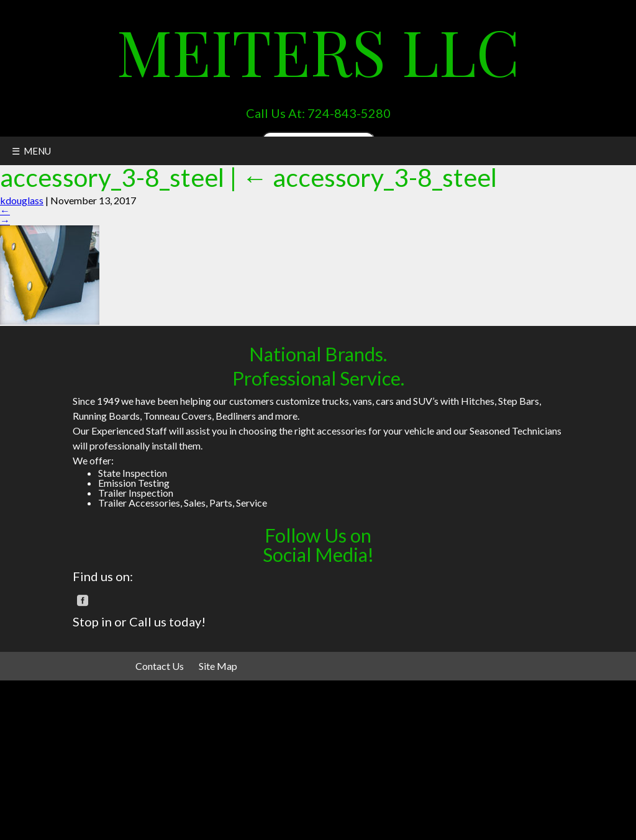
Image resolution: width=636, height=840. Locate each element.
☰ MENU (31, 151)
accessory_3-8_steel (370, 177)
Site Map (218, 666)
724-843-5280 (349, 113)
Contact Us (160, 666)
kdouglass (22, 200)
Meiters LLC (318, 51)
